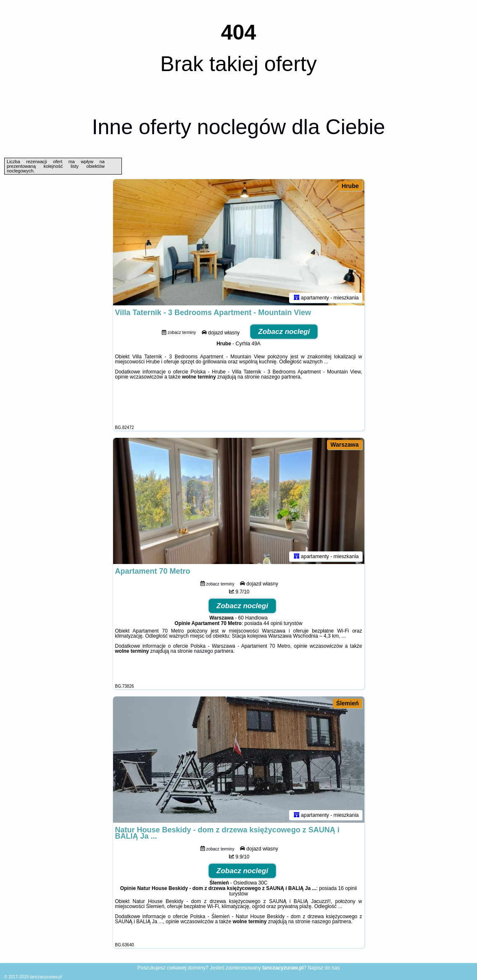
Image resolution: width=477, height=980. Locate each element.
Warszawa (344, 445)
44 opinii (273, 623)
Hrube (350, 186)
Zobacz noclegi (284, 332)
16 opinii (348, 888)
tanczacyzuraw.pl (46, 977)
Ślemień (348, 703)
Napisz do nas (324, 968)
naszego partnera (281, 377)
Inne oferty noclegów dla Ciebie (239, 127)
